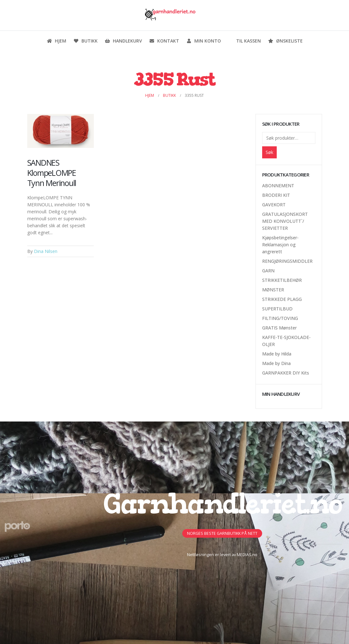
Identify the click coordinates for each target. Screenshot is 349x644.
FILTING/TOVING (280, 318)
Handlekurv (123, 41)
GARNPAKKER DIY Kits (286, 373)
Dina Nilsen (46, 251)
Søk (269, 152)
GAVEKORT (274, 205)
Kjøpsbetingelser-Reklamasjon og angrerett (280, 245)
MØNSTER (273, 290)
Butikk (85, 41)
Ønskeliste (285, 41)
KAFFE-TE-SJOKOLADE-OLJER (286, 341)
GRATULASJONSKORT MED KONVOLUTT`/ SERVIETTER (285, 221)
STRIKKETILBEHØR (282, 280)
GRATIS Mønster (279, 328)
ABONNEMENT (278, 186)
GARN (268, 271)
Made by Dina (276, 363)
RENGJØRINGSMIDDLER (287, 261)
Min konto (204, 41)
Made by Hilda (277, 354)
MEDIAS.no (247, 555)
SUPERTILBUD (277, 309)
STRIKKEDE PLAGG (282, 299)
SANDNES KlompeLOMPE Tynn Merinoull (52, 173)
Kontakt (164, 41)
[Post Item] (61, 131)
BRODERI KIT (276, 195)
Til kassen (244, 41)
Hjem (56, 41)
